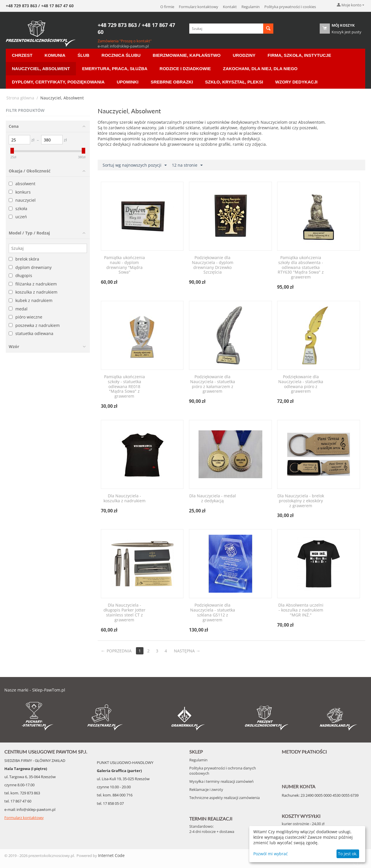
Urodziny (244, 55)
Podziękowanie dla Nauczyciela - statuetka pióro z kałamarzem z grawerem (213, 384)
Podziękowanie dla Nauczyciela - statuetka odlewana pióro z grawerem (301, 384)
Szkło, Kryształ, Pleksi (234, 82)
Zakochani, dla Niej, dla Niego (260, 69)
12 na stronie (187, 165)
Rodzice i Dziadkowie (185, 69)
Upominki (128, 82)
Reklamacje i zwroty (206, 789)
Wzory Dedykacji (297, 82)
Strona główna (20, 98)
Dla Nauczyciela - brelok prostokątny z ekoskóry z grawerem (301, 501)
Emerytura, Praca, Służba (115, 69)
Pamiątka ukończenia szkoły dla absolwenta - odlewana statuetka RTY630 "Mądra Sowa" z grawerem (301, 268)
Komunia (55, 55)
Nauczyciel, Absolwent (41, 69)
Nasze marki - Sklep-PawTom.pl (35, 690)
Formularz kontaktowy (199, 7)
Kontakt (230, 7)
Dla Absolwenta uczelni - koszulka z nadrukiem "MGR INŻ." (301, 610)
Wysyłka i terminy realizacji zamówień (221, 781)
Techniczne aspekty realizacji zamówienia (224, 798)
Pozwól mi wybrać (271, 854)
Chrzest (22, 55)
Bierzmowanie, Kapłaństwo (187, 55)
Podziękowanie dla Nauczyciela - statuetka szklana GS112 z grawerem (213, 613)
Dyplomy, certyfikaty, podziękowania (58, 82)
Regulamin (251, 7)
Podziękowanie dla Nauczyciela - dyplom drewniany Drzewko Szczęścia (213, 265)
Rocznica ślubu (121, 55)
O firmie (167, 7)
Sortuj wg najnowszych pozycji (135, 165)
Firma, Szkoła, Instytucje (299, 55)
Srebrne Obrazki (172, 82)
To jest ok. (348, 854)
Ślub (84, 55)
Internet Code (111, 855)
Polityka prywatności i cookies (290, 7)
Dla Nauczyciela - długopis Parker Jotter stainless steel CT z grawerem (124, 613)
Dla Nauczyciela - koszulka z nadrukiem (124, 498)
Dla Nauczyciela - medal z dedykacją (213, 498)
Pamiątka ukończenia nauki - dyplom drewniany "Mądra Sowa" (124, 265)
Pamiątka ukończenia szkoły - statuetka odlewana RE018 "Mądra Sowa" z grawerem (124, 387)
